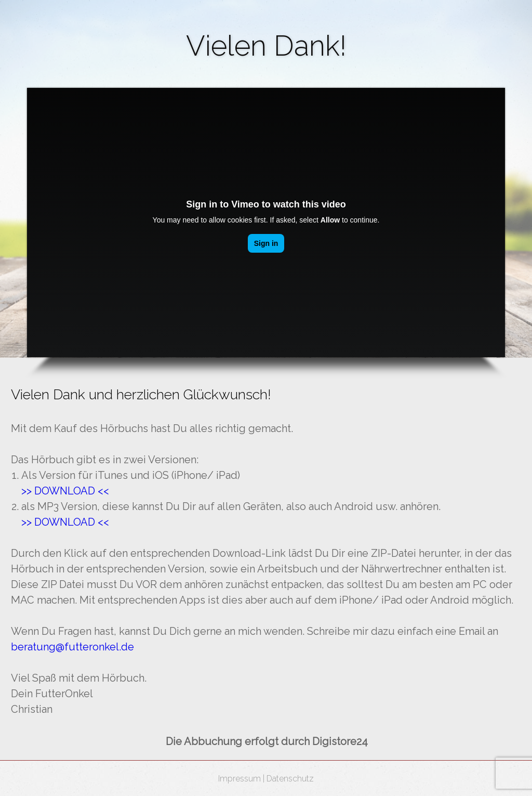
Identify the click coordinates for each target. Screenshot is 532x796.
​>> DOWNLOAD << (65, 491)
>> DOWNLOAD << (65, 522)
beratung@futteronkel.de (72, 647)
